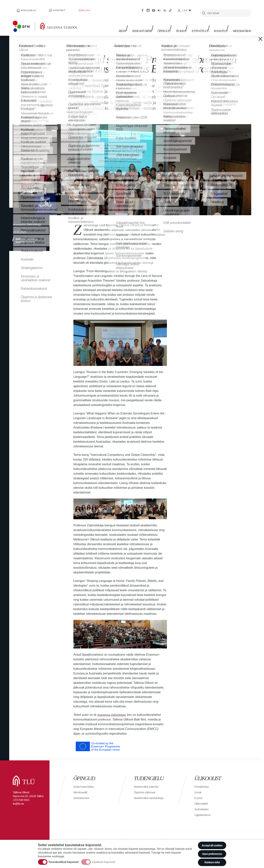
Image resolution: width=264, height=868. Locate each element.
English (65, 8)
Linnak (199, 787)
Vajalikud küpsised (103, 859)
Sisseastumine (151, 24)
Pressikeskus (203, 781)
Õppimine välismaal (146, 787)
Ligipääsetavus (204, 809)
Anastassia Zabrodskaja (113, 709)
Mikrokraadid (81, 787)
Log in (187, 8)
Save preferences (210, 851)
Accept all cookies (210, 841)
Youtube (154, 8)
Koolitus (222, 24)
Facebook (142, 8)
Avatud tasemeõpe (85, 781)
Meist (134, 24)
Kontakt (48, 8)
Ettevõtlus (204, 24)
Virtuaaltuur (165, 8)
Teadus (187, 24)
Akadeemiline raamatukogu (151, 792)
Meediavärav (242, 24)
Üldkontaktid (202, 798)
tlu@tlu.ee (18, 798)
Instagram (148, 8)
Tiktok (170, 8)
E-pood (199, 792)
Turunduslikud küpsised (64, 859)
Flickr (159, 8)
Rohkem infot (210, 861)
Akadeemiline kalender (148, 781)
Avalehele (25, 8)
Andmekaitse (203, 804)
